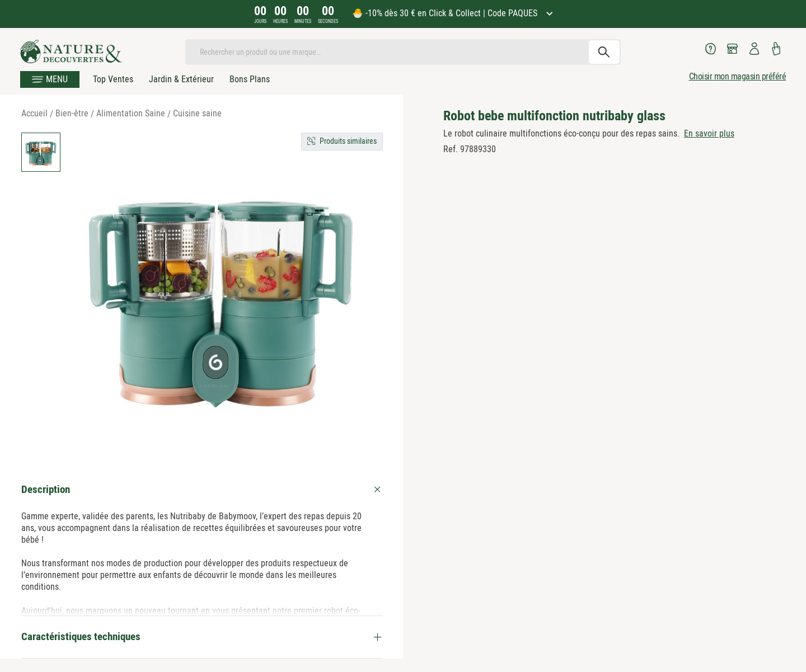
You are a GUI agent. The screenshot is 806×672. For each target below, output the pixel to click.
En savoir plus (709, 133)
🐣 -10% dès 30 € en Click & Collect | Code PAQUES (446, 13)
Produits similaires (348, 141)
